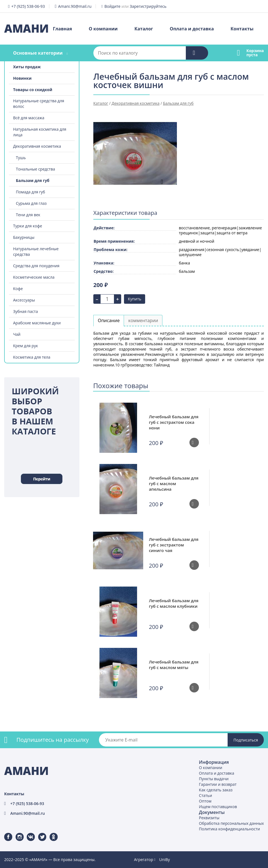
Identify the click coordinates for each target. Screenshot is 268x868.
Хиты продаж (27, 67)
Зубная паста (25, 311)
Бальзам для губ (33, 180)
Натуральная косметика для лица (40, 132)
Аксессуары (24, 300)
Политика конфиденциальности (229, 829)
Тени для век (28, 215)
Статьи (205, 795)
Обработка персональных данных (231, 823)
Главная (63, 29)
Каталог (144, 29)
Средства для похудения (36, 266)
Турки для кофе (28, 226)
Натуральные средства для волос (39, 104)
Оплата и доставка (192, 29)
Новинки (22, 78)
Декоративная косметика (37, 146)
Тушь (21, 158)
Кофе (18, 289)
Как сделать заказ (216, 790)
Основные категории (38, 53)
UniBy (164, 860)
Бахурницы (24, 237)
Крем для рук (25, 346)
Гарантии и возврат (218, 784)
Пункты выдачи (214, 779)
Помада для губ (31, 192)
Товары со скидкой (33, 90)
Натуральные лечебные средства (36, 251)
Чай (17, 334)
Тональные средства (35, 169)
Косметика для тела (32, 357)
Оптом (205, 801)
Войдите (113, 6)
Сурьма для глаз (31, 203)
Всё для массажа (29, 118)
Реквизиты (209, 818)
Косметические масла (34, 277)
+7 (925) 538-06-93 (28, 6)
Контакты (242, 29)
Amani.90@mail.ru (75, 6)
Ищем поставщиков (218, 807)
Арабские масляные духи (37, 323)
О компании (103, 29)
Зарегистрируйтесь (148, 6)
